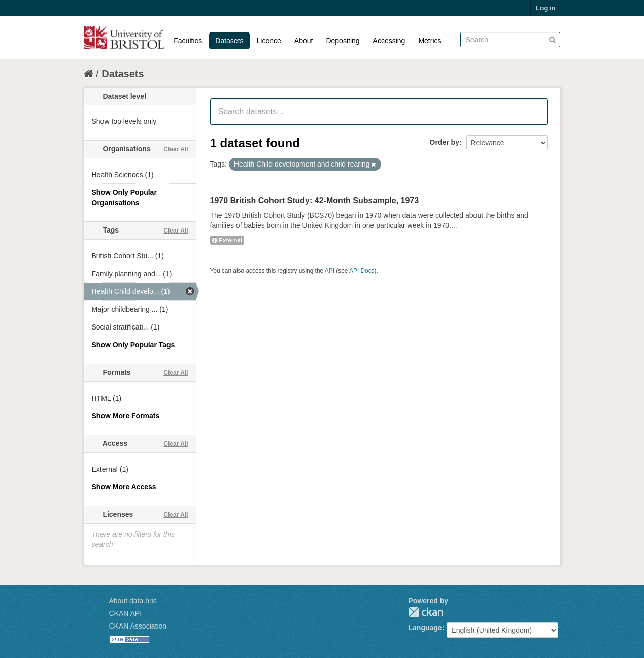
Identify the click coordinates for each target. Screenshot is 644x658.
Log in (546, 8)
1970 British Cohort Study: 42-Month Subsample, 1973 (315, 200)
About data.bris (133, 601)
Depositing (343, 41)
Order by (445, 142)
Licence (269, 41)
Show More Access (124, 487)
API (330, 271)
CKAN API (126, 613)
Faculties (188, 41)
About (304, 41)
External (227, 240)
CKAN (426, 612)
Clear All (176, 149)
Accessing (389, 41)
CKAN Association (138, 626)
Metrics (430, 41)
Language (425, 628)
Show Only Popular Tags (133, 345)
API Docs (362, 271)
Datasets (229, 41)
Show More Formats (126, 416)
